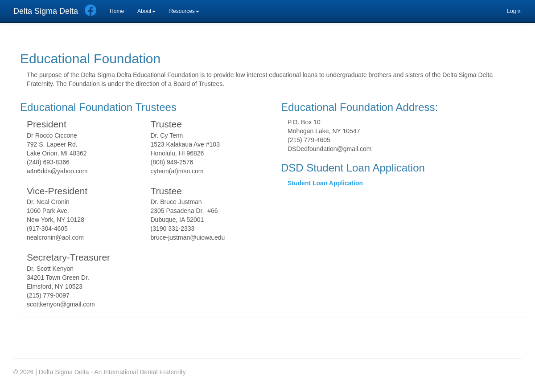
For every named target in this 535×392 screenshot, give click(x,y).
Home (117, 11)
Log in (514, 11)
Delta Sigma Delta (46, 11)
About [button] (146, 11)
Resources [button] (184, 11)
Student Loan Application (325, 183)
